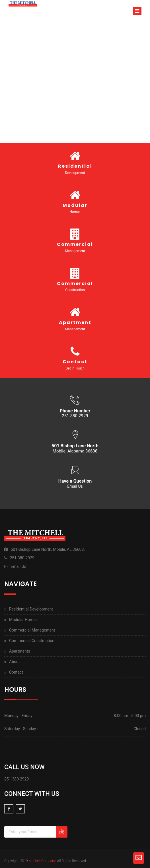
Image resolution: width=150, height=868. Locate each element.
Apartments (20, 651)
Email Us (75, 486)
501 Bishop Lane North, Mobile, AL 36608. (48, 549)
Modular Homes (23, 620)
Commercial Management (32, 630)
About (14, 662)
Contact (16, 672)
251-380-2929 (22, 558)
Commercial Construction (32, 641)
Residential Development (31, 609)
